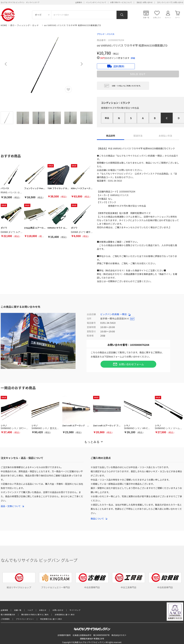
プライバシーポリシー (25, 619)
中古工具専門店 (129, 581)
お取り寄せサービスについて (121, 2)
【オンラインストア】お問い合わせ (170, 2)
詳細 (133, 58)
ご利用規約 (5, 619)
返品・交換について (12, 505)
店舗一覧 (18, 610)
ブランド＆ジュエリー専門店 (55, 581)
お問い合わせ (58, 610)
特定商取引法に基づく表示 (51, 619)
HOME (4, 25)
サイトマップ (75, 610)
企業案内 (79, 2)
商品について (99, 517)
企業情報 (4, 610)
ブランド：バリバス (106, 34)
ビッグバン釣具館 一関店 (115, 314)
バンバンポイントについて (96, 2)
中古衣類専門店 (92, 581)
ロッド (36, 25)
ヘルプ (30, 610)
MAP (132, 319)
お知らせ (43, 610)
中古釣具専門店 (165, 581)
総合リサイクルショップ (19, 581)
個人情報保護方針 (8, 614)
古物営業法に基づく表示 (65, 614)
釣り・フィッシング (20, 25)
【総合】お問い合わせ (144, 2)
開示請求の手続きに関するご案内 (35, 614)
